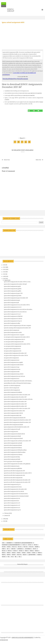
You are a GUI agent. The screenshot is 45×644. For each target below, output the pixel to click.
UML (16, 557)
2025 (4, 265)
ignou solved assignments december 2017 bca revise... (18, 282)
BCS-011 (24, 545)
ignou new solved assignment (12, 330)
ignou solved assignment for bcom (13, 487)
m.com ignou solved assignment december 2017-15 (17, 337)
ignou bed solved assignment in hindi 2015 (15, 418)
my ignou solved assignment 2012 (13, 351)
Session (39, 555)
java (8, 549)
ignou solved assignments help (12, 457)
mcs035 (14, 555)
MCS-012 (4, 551)
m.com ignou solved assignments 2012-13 (14, 339)
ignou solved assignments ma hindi (13, 443)
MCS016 (14, 553)
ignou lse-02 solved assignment (12, 386)
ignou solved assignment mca (12, 379)
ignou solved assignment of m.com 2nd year (15, 312)
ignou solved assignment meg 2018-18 (14, 374)
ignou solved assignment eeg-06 (12, 510)
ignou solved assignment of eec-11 (13, 307)
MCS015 (8, 553)
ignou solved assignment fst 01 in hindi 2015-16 (16, 494)
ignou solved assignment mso (12, 360)
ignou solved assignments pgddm (13, 289)
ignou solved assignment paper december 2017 (16, 298)
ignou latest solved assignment (12, 390)
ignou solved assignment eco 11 (12, 505)
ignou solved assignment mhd (12, 372)
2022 (4, 270)
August (6, 280)
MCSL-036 (19, 555)
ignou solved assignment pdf (11, 303)
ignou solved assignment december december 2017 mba (18, 399)
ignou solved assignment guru (12, 466)
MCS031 (34, 553)
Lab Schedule (28, 549)
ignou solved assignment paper (12, 300)
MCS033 (3, 555)
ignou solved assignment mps (12, 367)
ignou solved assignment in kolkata (13, 392)
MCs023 (24, 553)
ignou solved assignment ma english (13, 362)
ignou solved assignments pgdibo (13, 291)
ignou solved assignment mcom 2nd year (15, 376)
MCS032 (39, 553)
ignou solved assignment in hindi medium (15, 452)
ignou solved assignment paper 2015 (13, 293)
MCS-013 (9, 551)
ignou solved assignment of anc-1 (12, 314)
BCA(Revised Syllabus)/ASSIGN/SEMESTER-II (11, 545)
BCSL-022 (25, 547)
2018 (4, 276)
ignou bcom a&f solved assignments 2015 (14, 471)
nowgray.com (4, 640)
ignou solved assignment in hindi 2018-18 (14, 434)
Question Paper (32, 555)
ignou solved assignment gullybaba (13, 468)
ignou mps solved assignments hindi (13, 438)
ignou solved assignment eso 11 (12, 503)
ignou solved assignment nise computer (14, 335)
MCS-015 (15, 551)
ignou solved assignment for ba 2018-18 (14, 491)
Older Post (38, 160)
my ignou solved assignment (11, 358)
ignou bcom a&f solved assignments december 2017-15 (18, 473)
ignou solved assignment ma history (13, 455)
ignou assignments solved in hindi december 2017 (17, 427)
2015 (4, 521)
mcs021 (19, 553)
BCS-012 (30, 545)
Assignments (9, 543)
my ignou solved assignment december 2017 (15, 353)
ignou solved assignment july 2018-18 (13, 413)
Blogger (25, 564)
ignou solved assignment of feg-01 (13, 321)
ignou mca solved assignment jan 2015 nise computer (18, 326)
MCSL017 (25, 555)
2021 (4, 272)
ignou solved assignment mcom (12, 369)
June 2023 (13, 549)
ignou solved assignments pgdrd (12, 286)
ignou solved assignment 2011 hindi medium (15, 450)
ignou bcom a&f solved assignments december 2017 (17, 480)
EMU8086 (37, 547)
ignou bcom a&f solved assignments (13, 478)
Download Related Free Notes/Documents (15, 79)
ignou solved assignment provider (13, 296)
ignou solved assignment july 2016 (13, 415)
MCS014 (3, 553)
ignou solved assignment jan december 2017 (15, 397)
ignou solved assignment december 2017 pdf (15, 284)
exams (3, 549)
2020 (4, 274)
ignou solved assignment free (12, 501)
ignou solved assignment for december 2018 (15, 489)
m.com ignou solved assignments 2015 (14, 342)
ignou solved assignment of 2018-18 (13, 319)
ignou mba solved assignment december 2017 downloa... (18, 381)
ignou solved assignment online (12, 323)
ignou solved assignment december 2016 (14, 411)
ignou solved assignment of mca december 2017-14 (17, 305)
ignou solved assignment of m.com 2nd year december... (18, 309)
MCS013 (36, 551)
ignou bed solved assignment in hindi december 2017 (17, 420)
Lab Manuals (20, 549)
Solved (3, 557)
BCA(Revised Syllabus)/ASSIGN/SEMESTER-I (23, 543)
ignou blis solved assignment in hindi (13, 425)
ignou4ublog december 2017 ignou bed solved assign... (18, 383)
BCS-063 (3, 547)
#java (3, 543)
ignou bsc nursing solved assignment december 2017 (17, 328)
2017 (4, 279)
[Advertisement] (22, 35)
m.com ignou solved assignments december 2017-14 (17, 344)
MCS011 (26, 551)
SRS (8, 557)
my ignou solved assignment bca (12, 349)
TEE (12, 557)
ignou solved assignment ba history (13, 448)
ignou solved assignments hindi (12, 459)
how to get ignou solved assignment (13, 462)
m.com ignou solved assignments (13, 346)
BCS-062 (35, 545)
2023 (4, 267)
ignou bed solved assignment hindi (13, 445)
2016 (4, 519)
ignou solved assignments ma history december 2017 (17, 441)
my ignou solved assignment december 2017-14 (16, 356)
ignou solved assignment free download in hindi (16, 496)
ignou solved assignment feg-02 (12, 485)
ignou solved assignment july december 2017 (15, 404)
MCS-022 (21, 551)
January (6, 516)
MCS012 (31, 551)
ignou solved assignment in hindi (12, 436)
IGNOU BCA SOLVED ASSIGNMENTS (22, 638)
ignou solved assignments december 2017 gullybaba (17, 464)
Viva (19, 557)
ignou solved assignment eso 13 (12, 508)
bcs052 (9, 547)
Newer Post (7, 160)
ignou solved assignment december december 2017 (17, 395)
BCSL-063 (31, 547)
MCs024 (29, 553)
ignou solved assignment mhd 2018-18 (14, 365)
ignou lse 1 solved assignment (12, 388)
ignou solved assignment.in (11, 432)
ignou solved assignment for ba (12, 498)
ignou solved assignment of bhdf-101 (13, 316)
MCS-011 (35, 549)
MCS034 (8, 555)
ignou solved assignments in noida (13, 333)
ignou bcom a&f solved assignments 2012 (14, 475)
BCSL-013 (14, 547)
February (7, 513)
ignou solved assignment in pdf (12, 429)
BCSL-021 (20, 547)
